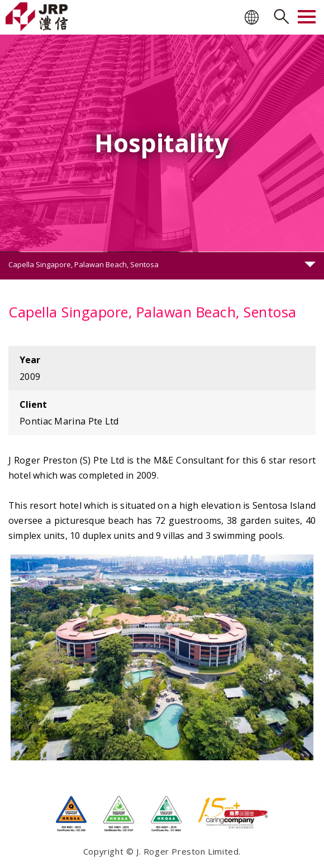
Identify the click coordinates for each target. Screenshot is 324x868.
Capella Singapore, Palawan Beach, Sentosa (84, 264)
